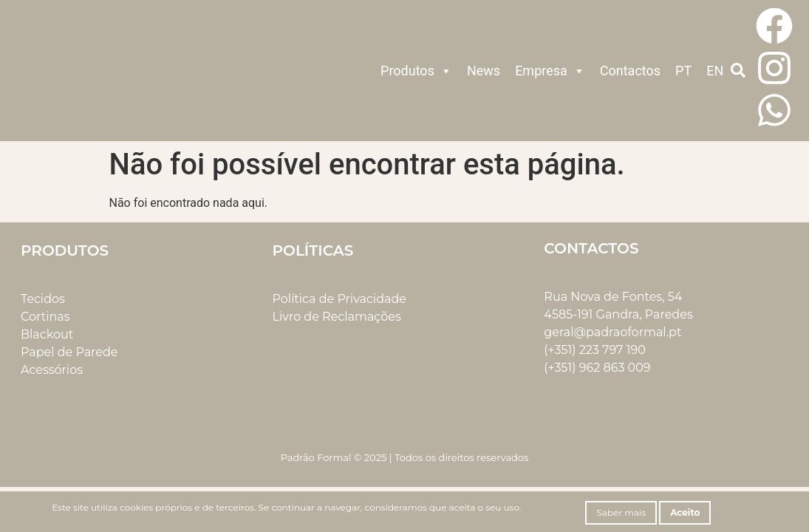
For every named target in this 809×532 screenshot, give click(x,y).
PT (683, 71)
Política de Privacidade (339, 299)
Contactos (630, 71)
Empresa (550, 71)
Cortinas (45, 317)
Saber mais (621, 512)
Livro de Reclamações (337, 317)
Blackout (47, 334)
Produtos (416, 71)
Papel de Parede (69, 352)
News (484, 71)
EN (715, 71)
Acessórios (52, 370)
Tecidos (43, 299)
